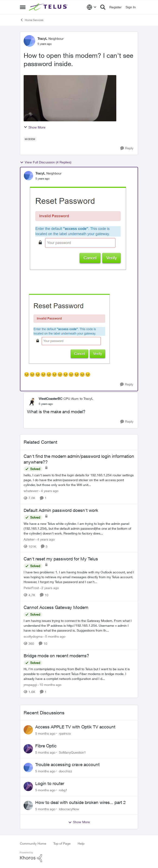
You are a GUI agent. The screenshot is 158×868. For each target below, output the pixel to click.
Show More (35, 127)
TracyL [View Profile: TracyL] (42, 38)
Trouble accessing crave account (67, 764)
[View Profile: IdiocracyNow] (28, 805)
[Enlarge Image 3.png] (79, 227)
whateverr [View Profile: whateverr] (31, 491)
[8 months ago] (54, 636)
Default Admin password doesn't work (61, 510)
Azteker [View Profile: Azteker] (29, 539)
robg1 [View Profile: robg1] (63, 790)
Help (81, 843)
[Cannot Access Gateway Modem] (79, 625)
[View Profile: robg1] (28, 786)
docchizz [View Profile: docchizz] (65, 771)
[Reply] (127, 148)
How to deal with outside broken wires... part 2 (81, 802)
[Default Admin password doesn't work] (79, 528)
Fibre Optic (46, 746)
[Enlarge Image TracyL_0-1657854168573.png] (70, 327)
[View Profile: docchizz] (28, 767)
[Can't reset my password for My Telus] (79, 577)
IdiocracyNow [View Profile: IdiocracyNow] (69, 809)
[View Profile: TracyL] (29, 41)
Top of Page (62, 843)
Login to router (50, 783)
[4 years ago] (49, 491)
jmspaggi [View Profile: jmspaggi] (30, 685)
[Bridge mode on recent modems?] (79, 674)
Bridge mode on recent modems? (56, 656)
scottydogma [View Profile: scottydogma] (33, 636)
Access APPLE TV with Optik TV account (75, 727)
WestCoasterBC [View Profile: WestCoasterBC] (51, 399)
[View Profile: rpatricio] (28, 730)
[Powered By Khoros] (79, 857)
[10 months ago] (50, 685)
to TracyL (86, 399)
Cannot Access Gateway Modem (56, 607)
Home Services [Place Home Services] (32, 20)
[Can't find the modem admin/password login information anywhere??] (79, 480)
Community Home (33, 843)
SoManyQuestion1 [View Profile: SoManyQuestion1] (72, 752)
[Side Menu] (23, 7)
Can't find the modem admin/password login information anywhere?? (79, 459)
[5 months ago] (45, 733)
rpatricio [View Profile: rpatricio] (65, 733)
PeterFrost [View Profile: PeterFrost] (31, 588)
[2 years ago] (49, 588)
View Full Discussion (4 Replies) (46, 162)
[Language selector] (92, 7)
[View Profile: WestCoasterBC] (32, 401)
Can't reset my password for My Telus (61, 559)
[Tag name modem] (30, 139)
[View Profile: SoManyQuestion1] (28, 749)
